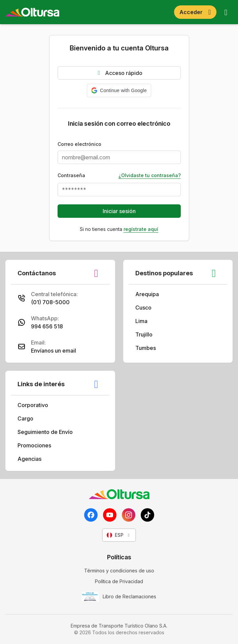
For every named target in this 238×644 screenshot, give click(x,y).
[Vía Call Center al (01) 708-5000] (60, 298)
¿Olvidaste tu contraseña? (150, 175)
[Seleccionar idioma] (119, 535)
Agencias (34, 459)
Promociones (39, 445)
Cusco (148, 308)
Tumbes (150, 348)
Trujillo (149, 334)
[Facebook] (91, 515)
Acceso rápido (119, 73)
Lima (146, 321)
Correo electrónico (79, 144)
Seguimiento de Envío (50, 432)
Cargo (30, 418)
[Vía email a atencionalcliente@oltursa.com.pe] (60, 347)
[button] (119, 90)
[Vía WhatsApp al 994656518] (60, 322)
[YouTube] (110, 515)
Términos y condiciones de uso (119, 571)
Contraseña (71, 175)
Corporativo (38, 405)
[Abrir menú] (226, 12)
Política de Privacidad (119, 581)
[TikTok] (147, 515)
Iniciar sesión (119, 211)
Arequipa (152, 294)
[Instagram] (129, 515)
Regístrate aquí (141, 229)
